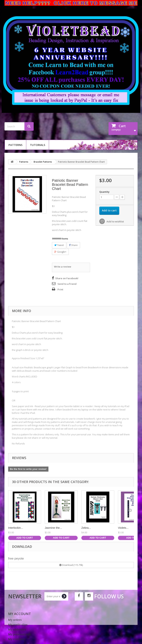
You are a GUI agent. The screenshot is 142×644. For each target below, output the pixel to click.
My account (20, 614)
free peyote (16, 559)
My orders (15, 620)
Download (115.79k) (71, 565)
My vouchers (17, 639)
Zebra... (86, 528)
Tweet (59, 245)
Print (60, 289)
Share (73, 245)
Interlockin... (16, 528)
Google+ (60, 252)
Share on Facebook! (67, 278)
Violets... (123, 528)
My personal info (20, 634)
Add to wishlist (115, 221)
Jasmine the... (53, 528)
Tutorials (38, 145)
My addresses (17, 630)
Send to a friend (67, 284)
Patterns (15, 145)
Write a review (63, 267)
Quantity (104, 192)
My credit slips (18, 625)
